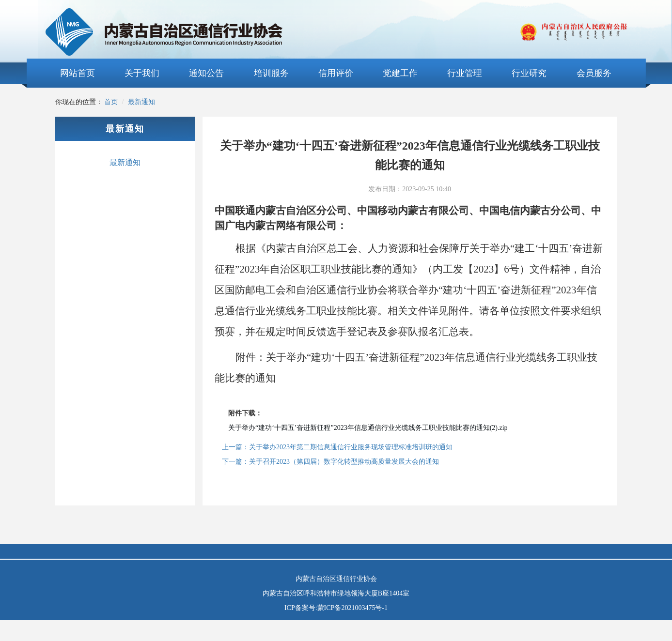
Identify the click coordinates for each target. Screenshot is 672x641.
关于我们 (142, 73)
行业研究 (529, 73)
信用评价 (336, 73)
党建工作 (400, 73)
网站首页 (78, 73)
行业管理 (465, 73)
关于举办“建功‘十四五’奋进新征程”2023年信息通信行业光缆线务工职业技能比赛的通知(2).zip (368, 428)
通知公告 (206, 73)
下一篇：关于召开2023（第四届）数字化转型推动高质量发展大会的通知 (330, 462)
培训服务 (271, 73)
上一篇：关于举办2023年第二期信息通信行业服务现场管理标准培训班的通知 (337, 447)
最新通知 (141, 102)
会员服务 (594, 73)
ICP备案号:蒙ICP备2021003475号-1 (336, 608)
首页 (111, 102)
